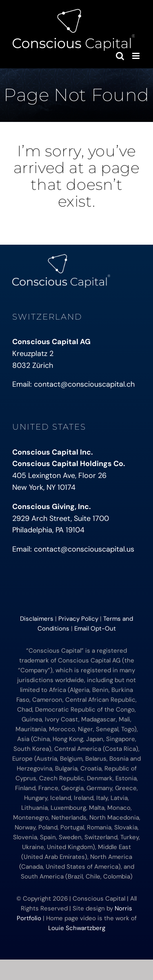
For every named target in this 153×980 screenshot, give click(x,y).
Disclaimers (37, 619)
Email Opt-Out (95, 629)
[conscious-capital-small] (61, 258)
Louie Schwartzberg (77, 928)
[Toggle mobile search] (120, 56)
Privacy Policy (78, 619)
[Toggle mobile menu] (136, 56)
